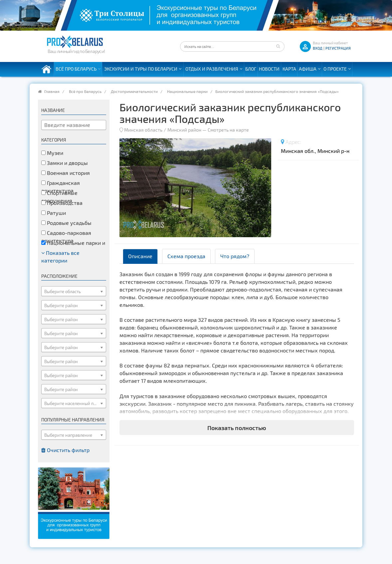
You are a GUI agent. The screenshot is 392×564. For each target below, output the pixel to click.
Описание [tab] (140, 256)
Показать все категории (60, 257)
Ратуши (54, 213)
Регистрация (338, 48)
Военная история (66, 173)
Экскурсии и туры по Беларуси (141, 69)
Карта (289, 69)
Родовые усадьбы (66, 223)
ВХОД (318, 48)
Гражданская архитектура (61, 187)
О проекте (335, 69)
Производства (62, 203)
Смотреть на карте (228, 130)
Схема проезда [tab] (186, 256)
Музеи (52, 153)
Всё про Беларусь (76, 69)
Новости (269, 69)
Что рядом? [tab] (235, 256)
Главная (52, 91)
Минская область (143, 130)
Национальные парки (187, 91)
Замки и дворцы (65, 163)
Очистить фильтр (65, 450)
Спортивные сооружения (59, 197)
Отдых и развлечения (212, 69)
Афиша (308, 69)
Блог (251, 69)
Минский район (184, 130)
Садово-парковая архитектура (66, 237)
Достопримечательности (134, 91)
